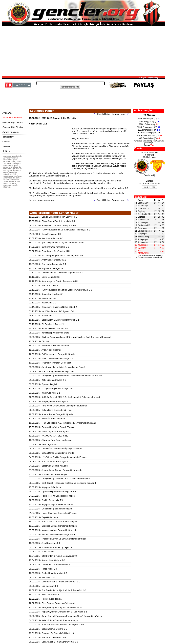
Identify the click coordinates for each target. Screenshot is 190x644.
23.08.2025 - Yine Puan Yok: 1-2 (44, 393)
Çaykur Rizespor (145, 231)
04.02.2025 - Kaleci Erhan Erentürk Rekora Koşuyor (54, 620)
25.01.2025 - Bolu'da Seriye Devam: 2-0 (48, 629)
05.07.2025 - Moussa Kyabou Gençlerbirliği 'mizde (53, 530)
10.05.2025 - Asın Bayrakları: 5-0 (45, 543)
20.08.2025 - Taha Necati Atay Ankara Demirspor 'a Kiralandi (58, 406)
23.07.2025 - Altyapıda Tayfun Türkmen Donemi (52, 504)
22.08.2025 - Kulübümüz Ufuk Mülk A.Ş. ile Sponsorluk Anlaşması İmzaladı (65, 397)
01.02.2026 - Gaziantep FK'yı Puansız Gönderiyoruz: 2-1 (56, 255)
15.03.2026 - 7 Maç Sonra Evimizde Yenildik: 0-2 (52, 221)
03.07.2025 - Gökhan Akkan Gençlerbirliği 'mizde (52, 534)
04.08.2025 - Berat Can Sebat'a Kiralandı (49, 466)
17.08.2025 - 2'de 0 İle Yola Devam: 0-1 (48, 419)
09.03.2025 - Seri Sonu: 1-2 (42, 577)
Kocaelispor (143, 223)
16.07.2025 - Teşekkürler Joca (43, 517)
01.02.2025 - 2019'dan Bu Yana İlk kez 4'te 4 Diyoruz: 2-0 (56, 625)
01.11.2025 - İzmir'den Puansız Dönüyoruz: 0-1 (51, 311)
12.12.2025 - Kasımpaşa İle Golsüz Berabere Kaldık (54, 281)
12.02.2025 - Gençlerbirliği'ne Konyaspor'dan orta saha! (55, 607)
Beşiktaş (141, 211)
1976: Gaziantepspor (149, 133)
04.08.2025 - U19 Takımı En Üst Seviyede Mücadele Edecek (58, 457)
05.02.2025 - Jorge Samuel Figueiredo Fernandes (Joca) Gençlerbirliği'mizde (66, 616)
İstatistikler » (8, 137)
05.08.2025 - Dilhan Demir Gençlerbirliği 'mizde (51, 453)
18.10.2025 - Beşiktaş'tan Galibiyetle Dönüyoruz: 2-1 (54, 320)
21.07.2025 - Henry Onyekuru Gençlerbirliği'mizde (53, 513)
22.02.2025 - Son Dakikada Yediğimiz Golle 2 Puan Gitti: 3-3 (58, 590)
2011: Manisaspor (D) (149, 119)
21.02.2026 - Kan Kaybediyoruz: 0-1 (46, 238)
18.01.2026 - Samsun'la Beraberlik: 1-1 (48, 264)
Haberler (7, 146)
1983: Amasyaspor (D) (149, 127)
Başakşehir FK (144, 214)
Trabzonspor (143, 209)
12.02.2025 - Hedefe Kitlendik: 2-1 (45, 599)
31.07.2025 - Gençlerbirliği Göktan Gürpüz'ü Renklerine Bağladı (59, 479)
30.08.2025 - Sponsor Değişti (43, 384)
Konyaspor (142, 234)
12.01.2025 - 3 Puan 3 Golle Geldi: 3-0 (47, 637)
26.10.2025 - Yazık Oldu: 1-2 (43, 316)
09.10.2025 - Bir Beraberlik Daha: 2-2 (47, 324)
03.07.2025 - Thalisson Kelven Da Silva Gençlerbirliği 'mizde (58, 539)
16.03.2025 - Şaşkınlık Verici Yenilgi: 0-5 (48, 573)
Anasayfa (7, 113)
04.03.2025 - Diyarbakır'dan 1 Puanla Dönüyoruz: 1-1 (54, 582)
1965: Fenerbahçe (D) (149, 138)
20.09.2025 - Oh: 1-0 (39, 341)
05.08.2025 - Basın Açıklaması (43, 444)
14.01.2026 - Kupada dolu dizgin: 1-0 (47, 268)
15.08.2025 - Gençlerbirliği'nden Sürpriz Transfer (52, 427)
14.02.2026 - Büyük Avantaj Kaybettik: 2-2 (49, 247)
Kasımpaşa (143, 242)
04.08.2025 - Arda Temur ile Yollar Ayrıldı (48, 461)
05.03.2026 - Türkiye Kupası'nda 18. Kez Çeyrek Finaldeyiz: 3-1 (59, 230)
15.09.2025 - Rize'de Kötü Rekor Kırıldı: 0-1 (50, 346)
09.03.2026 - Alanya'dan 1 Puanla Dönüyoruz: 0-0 (53, 225)
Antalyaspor (143, 239)
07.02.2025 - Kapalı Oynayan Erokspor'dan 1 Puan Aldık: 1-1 (58, 612)
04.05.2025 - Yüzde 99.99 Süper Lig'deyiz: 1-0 (51, 547)
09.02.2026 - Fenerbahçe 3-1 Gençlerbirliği (49, 251)
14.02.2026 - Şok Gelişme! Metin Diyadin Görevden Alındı (56, 243)
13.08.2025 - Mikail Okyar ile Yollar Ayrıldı (49, 431)
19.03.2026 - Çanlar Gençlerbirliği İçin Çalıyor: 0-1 (53, 217)
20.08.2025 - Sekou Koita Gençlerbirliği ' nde (50, 410)
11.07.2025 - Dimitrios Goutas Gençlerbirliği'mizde (53, 526)
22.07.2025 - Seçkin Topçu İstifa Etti (46, 500)
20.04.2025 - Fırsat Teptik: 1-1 (43, 552)
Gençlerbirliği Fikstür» (13, 127)
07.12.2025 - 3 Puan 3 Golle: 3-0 (45, 286)
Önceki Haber (103, 114)
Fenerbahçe (143, 206)
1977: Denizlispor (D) (149, 130)
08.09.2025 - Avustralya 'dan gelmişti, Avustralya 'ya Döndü (57, 367)
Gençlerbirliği (144, 237)
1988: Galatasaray (149, 124)
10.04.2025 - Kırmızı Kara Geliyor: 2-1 (47, 560)
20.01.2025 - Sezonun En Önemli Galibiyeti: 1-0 (52, 633)
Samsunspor (143, 220)
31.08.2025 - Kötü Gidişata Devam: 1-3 (48, 380)
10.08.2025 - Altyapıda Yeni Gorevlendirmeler (51, 440)
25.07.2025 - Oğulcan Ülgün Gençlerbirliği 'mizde (52, 492)
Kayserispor (143, 245)
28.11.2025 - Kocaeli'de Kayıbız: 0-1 (46, 294)
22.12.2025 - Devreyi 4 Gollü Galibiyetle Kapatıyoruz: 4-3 (56, 273)
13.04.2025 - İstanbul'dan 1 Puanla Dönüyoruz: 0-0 (53, 556)
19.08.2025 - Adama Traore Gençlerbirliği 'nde (51, 414)
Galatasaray (143, 203)
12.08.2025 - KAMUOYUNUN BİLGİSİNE (49, 436)
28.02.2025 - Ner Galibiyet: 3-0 (44, 586)
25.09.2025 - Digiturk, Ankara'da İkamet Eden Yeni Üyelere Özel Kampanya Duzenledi (70, 337)
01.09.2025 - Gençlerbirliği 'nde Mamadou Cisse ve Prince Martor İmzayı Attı (65, 376)
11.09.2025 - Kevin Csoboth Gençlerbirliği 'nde (51, 358)
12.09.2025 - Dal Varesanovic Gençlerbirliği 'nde (52, 354)
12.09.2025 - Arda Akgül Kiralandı (45, 350)
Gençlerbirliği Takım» (12, 122)
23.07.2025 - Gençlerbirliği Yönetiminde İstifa (50, 509)
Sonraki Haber (121, 114)
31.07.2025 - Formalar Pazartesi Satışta (48, 474)
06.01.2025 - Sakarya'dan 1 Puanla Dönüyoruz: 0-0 (53, 642)
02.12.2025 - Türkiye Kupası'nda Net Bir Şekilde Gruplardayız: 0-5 (60, 290)
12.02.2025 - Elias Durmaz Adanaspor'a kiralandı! (53, 603)
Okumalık (7, 142)
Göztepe (141, 217)
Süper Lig (141, 197)
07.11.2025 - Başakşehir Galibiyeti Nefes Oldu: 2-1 (53, 307)
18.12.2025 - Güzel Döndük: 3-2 (44, 277)
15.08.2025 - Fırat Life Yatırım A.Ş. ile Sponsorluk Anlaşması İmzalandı (63, 423)
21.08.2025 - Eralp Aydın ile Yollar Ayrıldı (48, 401)
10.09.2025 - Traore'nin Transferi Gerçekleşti (50, 363)
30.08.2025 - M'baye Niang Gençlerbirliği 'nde (51, 389)
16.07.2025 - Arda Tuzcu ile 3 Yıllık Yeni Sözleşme (53, 522)
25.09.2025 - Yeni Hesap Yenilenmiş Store (49, 333)
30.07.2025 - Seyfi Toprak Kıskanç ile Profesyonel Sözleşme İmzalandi (63, 483)
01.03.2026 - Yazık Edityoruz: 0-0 (45, 234)
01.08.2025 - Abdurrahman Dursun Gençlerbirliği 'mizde (55, 470)
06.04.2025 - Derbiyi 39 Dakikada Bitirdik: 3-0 (51, 565)
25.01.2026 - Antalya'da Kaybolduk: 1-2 (48, 260)
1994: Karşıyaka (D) (149, 122)
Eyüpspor (142, 248)
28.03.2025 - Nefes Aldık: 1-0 (43, 569)
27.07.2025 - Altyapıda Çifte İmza (45, 487)
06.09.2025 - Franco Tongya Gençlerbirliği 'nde (51, 371)
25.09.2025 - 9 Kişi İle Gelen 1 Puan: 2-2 (48, 328)
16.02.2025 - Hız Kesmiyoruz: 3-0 (45, 595)
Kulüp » (6, 151)
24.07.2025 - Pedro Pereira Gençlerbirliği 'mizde (52, 496)
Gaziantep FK (144, 225)
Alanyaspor (143, 228)
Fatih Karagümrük (143, 252)
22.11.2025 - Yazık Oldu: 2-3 (43, 298)
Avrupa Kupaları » (11, 132)
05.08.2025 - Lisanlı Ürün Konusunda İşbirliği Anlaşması (56, 449)
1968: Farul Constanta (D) (149, 136)
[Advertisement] (84, 51)
